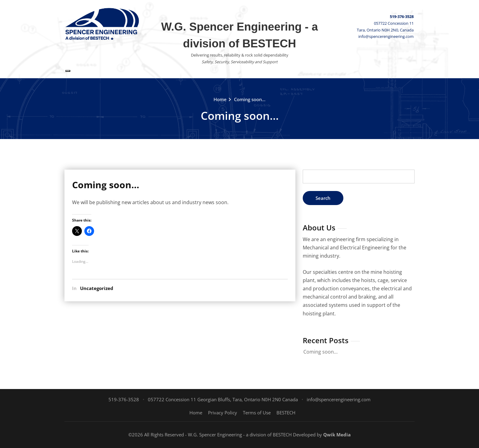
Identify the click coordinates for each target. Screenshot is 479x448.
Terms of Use (257, 413)
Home (220, 99)
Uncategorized (97, 288)
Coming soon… (250, 99)
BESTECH (286, 413)
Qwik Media (337, 435)
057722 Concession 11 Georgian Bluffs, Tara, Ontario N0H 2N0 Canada (223, 399)
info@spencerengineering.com (386, 36)
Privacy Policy (223, 413)
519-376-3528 (402, 17)
